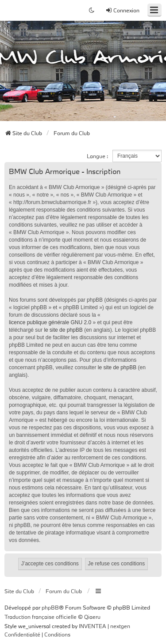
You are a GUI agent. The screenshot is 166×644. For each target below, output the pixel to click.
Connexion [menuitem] (122, 10)
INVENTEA (93, 626)
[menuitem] (22, 635)
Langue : (97, 156)
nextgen (120, 626)
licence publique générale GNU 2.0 (50, 322)
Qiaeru (92, 617)
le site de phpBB (63, 330)
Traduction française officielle (41, 617)
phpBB (50, 607)
